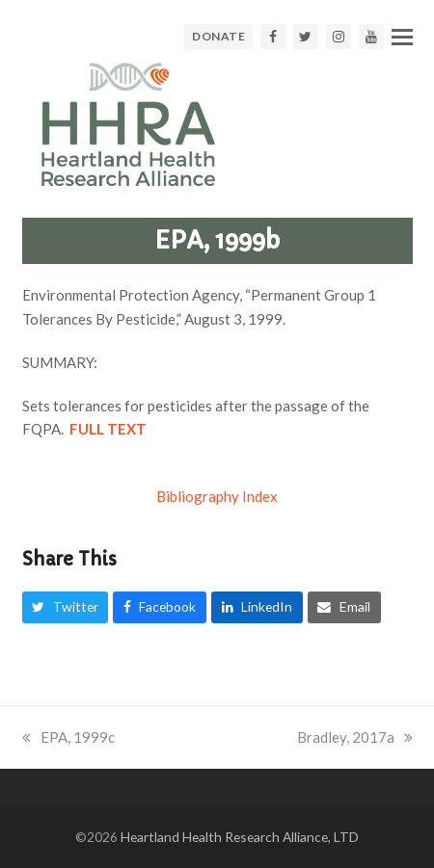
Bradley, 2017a (355, 737)
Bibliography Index (217, 496)
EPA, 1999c (68, 737)
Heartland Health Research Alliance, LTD (240, 837)
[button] (402, 37)
